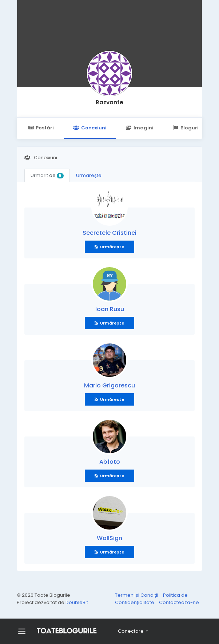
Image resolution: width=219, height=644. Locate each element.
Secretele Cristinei (109, 233)
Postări (41, 128)
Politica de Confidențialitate (151, 599)
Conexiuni (90, 128)
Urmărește (89, 175)
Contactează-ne (179, 602)
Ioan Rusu (110, 309)
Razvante (109, 102)
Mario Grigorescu (109, 385)
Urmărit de (47, 175)
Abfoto (110, 462)
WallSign (109, 538)
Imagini (140, 128)
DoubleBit (77, 602)
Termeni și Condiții (137, 595)
